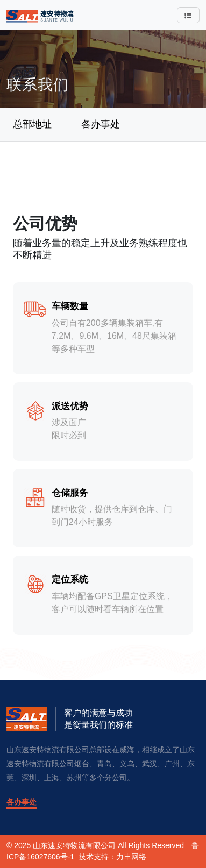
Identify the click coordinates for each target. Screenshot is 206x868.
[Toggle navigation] (188, 15)
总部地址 (32, 124)
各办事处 (101, 124)
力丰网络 (131, 857)
